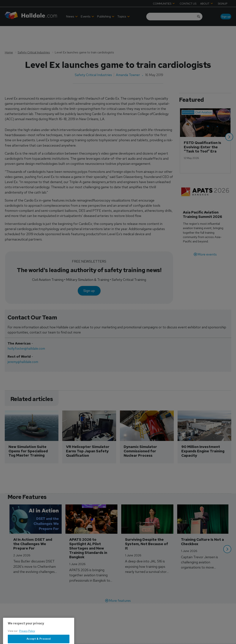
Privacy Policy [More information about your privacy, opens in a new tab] (27, 642)
